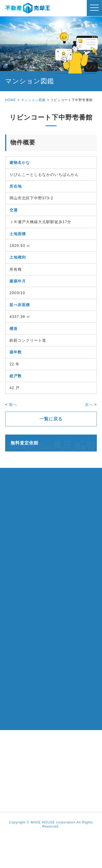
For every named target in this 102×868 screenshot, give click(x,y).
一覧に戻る (51, 419)
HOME (11, 100)
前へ (13, 405)
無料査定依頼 (24, 443)
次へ (89, 405)
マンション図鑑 (33, 100)
